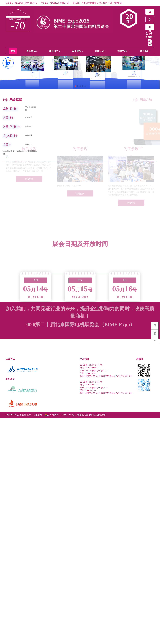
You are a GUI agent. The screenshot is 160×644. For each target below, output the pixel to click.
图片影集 (150, 28)
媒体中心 (123, 51)
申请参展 (150, 20)
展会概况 (32, 51)
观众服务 (78, 51)
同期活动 (100, 51)
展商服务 (55, 51)
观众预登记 (150, 13)
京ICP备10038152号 (57, 415)
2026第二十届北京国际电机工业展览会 (87, 415)
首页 (13, 51)
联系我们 (145, 51)
